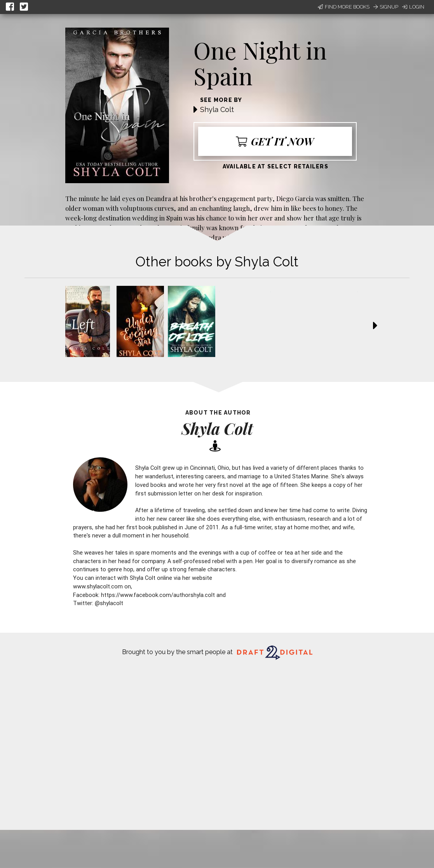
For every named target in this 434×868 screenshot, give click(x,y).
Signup (386, 7)
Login (413, 7)
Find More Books (344, 7)
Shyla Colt (217, 109)
